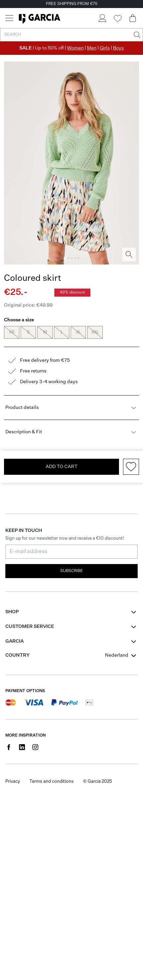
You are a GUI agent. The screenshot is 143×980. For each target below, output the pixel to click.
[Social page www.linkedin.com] (22, 757)
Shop (12, 622)
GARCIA (14, 651)
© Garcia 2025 (97, 792)
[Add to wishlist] (131, 477)
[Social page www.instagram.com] (35, 757)
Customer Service (30, 637)
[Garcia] (39, 18)
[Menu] (9, 18)
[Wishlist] (117, 19)
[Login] (102, 18)
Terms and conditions (51, 792)
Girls (105, 48)
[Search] (136, 35)
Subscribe (72, 581)
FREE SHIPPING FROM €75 (72, 4)
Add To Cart (62, 477)
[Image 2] (68, 258)
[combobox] (121, 665)
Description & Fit (71, 442)
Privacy (13, 792)
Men (92, 48)
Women (75, 48)
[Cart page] (133, 18)
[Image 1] (65, 258)
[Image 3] (72, 258)
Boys (118, 48)
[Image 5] (78, 258)
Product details (71, 418)
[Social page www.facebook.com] (9, 757)
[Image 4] (75, 258)
